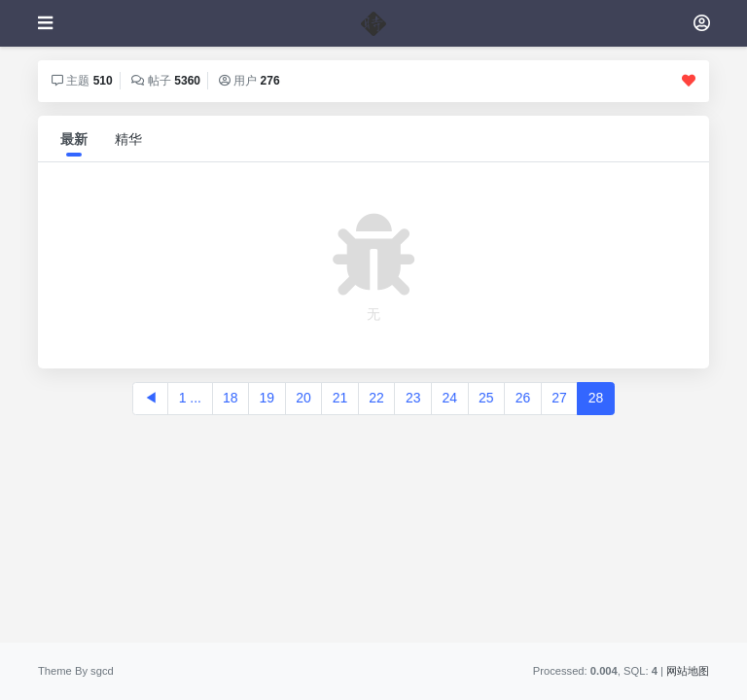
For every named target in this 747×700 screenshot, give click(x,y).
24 (449, 398)
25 (486, 398)
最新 (74, 139)
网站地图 (688, 671)
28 (596, 398)
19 (267, 398)
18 (231, 398)
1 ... (190, 398)
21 (340, 398)
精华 (128, 139)
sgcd (102, 671)
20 (303, 398)
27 (559, 398)
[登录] (702, 23)
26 (523, 398)
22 (376, 398)
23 (413, 398)
